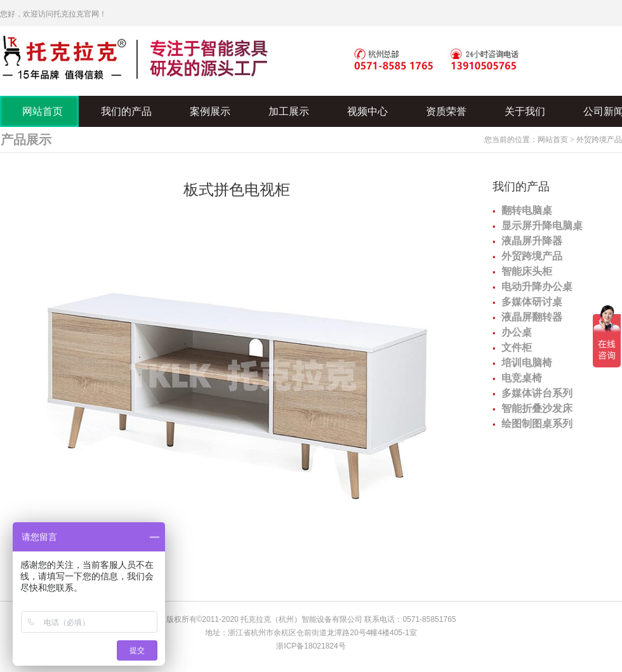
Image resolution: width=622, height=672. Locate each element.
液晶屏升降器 (532, 241)
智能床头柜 (527, 271)
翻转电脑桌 (527, 210)
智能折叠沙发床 (537, 408)
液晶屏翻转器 (532, 317)
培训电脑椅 (527, 363)
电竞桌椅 (522, 378)
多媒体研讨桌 (532, 302)
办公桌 (517, 332)
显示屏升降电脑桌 (542, 226)
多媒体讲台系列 (537, 393)
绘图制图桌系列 (537, 424)
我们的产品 (521, 187)
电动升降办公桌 (537, 287)
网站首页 (553, 140)
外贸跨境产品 (599, 140)
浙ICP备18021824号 (311, 646)
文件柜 (517, 347)
